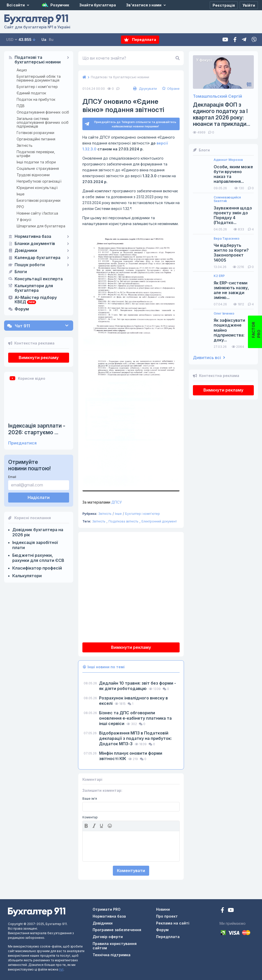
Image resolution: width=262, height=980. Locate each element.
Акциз (22, 70)
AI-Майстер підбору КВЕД (36, 300)
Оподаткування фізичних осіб (43, 112)
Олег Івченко (224, 314)
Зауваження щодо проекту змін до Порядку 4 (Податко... (233, 215)
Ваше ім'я (90, 799)
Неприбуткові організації (39, 181)
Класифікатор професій (37, 568)
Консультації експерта (39, 279)
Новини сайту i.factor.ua (37, 213)
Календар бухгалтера (37, 258)
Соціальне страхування (38, 168)
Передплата (140, 40)
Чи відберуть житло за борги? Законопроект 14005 (231, 253)
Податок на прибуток (36, 99)
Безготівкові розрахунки (39, 200)
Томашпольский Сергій (217, 96)
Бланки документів (35, 244)
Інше (21, 194)
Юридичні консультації (37, 188)
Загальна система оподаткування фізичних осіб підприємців (43, 122)
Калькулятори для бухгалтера (34, 288)
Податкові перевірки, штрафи (36, 154)
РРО (20, 207)
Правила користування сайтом (115, 946)
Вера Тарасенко (227, 239)
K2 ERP (219, 276)
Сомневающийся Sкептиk (227, 199)
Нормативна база (33, 237)
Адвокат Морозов (228, 160)
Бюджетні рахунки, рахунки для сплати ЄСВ (38, 558)
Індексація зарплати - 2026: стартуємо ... (37, 429)
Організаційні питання (36, 139)
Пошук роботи (30, 265)
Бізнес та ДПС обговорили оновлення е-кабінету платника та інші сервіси (135, 718)
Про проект (167, 916)
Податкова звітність (123, 521)
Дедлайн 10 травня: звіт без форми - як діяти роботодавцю (138, 686)
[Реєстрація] (224, 5)
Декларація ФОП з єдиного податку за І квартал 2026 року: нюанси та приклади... (222, 114)
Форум (22, 309)
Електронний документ (159, 521)
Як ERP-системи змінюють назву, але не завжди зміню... (231, 290)
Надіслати (39, 497)
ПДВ (21, 106)
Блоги (21, 272)
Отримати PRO (107, 909)
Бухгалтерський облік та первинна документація (39, 78)
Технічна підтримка (112, 955)
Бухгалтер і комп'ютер (37, 87)
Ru (51, 40)
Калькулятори (27, 576)
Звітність (25, 145)
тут (61, 969)
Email (12, 477)
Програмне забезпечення (117, 930)
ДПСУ (102, 502)
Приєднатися (22, 443)
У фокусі (24, 220)
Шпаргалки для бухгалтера (41, 226)
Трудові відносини (33, 175)
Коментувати (131, 871)
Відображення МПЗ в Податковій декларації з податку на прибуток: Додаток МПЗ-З (135, 738)
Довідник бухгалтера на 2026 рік (38, 532)
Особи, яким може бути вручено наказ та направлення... (233, 174)
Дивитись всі (209, 358)
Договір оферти (108, 937)
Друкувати (144, 88)
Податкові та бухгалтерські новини (38, 60)
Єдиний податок (31, 93)
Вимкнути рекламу (39, 358)
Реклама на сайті (173, 923)
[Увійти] (249, 5)
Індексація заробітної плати (35, 545)
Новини (163, 909)
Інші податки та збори (36, 162)
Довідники (26, 251)
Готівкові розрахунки (35, 133)
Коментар (90, 817)
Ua (44, 40)
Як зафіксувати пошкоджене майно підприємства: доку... (229, 330)
